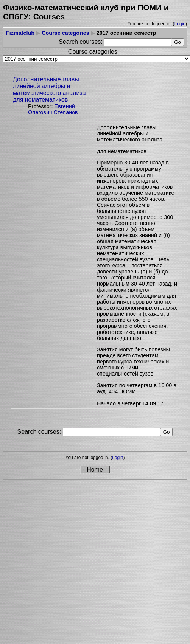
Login (180, 24)
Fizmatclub (20, 33)
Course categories (65, 33)
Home (95, 469)
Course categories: (93, 52)
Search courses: (81, 42)
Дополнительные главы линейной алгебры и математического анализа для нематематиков (49, 89)
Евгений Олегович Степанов (53, 109)
